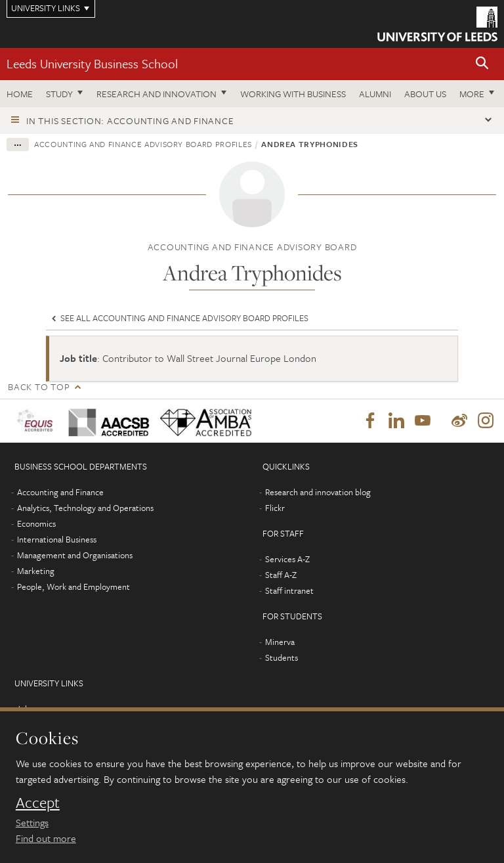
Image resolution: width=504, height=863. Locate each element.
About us (425, 94)
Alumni (375, 94)
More (472, 94)
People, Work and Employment (73, 586)
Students (282, 657)
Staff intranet (289, 590)
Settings (32, 822)
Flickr (275, 508)
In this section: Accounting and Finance (130, 121)
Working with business (293, 94)
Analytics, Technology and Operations (85, 508)
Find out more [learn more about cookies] (46, 838)
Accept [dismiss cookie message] (38, 803)
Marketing (36, 571)
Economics (36, 523)
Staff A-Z (281, 575)
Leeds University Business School (92, 63)
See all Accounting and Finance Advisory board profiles (179, 318)
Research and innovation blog (318, 492)
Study (59, 94)
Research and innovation (157, 94)
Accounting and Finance (60, 492)
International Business (57, 539)
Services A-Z (287, 559)
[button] (482, 64)
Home (20, 94)
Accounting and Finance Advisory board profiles (143, 144)
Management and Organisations (75, 555)
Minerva (280, 642)
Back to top (39, 387)
